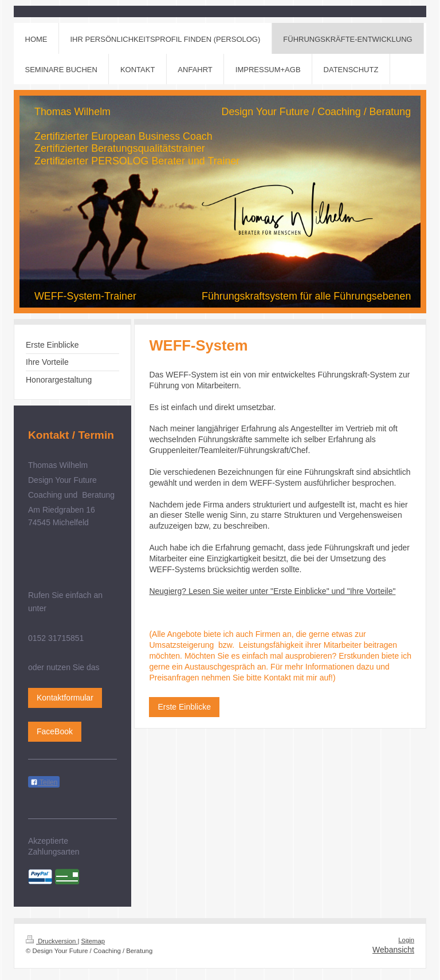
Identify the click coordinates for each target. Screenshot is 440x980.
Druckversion (52, 941)
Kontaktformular (65, 698)
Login (406, 940)
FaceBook (55, 731)
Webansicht (393, 950)
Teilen (44, 782)
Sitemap (93, 941)
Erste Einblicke (184, 707)
